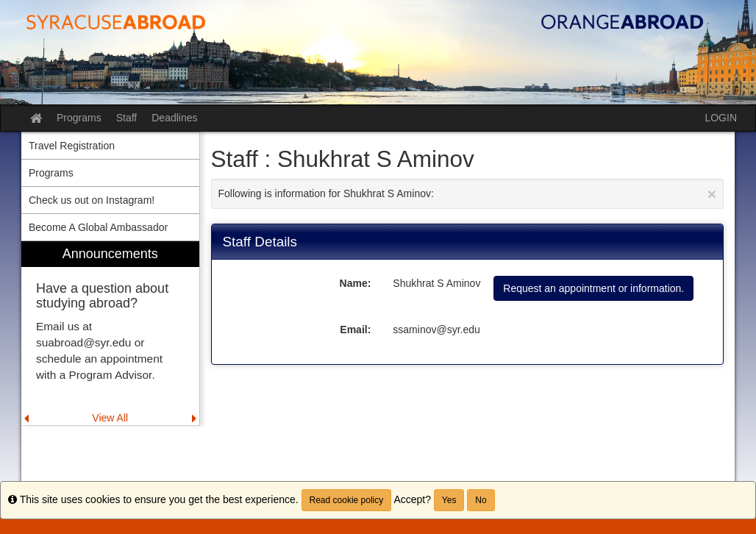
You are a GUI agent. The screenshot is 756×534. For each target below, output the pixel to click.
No (481, 500)
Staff (127, 118)
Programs (79, 118)
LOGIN (721, 118)
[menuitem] (110, 334)
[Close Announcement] (712, 194)
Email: (355, 330)
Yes (449, 500)
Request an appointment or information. (593, 288)
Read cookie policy (347, 500)
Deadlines (174, 118)
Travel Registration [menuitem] (72, 146)
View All (110, 418)
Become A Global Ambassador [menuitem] (98, 227)
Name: (356, 283)
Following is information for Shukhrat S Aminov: (468, 194)
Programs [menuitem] (51, 173)
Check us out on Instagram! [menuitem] (92, 200)
